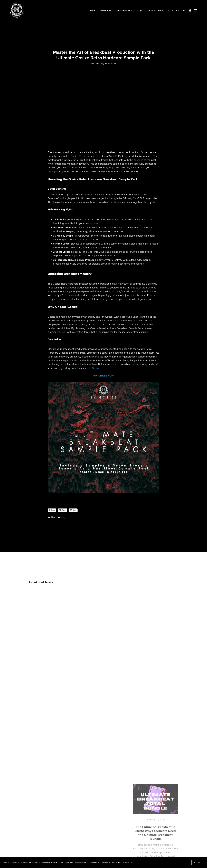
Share (52, 510)
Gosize (96, 368)
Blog (139, 10)
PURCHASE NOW (104, 376)
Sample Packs (124, 10)
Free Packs (106, 10)
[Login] (190, 10)
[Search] (184, 10)
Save (73, 510)
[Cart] (197, 10)
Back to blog (57, 517)
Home (92, 10)
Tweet (62, 510)
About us (173, 10)
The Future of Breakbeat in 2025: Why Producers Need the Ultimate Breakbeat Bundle (155, 832)
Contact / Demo (155, 10)
